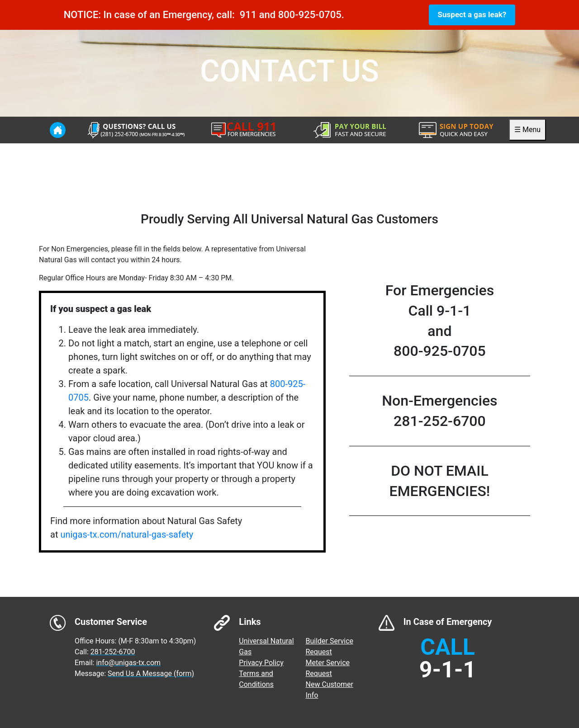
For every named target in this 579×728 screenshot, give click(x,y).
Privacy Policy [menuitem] (261, 663)
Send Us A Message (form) (151, 674)
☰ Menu (527, 130)
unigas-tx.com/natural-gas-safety (127, 534)
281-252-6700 (113, 652)
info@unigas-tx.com (128, 663)
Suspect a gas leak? (472, 14)
